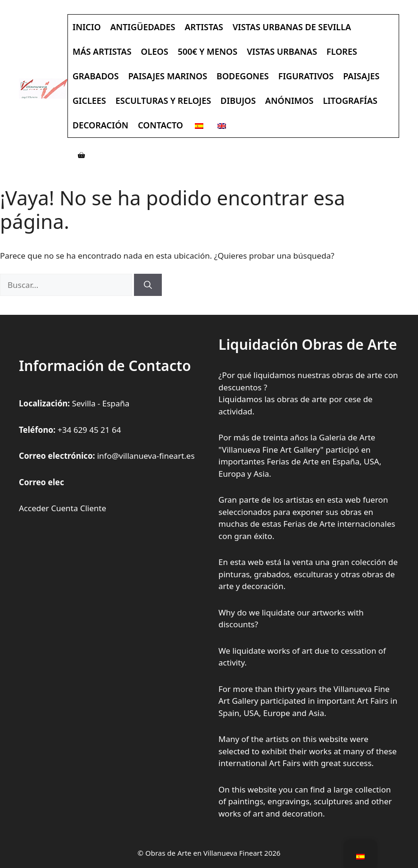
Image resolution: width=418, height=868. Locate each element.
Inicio (87, 27)
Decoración (100, 125)
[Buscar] (148, 285)
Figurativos (306, 76)
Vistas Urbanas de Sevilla (292, 27)
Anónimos (289, 101)
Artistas (204, 27)
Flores (342, 51)
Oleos (155, 51)
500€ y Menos (208, 51)
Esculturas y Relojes (163, 101)
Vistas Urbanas (282, 51)
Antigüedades (143, 27)
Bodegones (243, 76)
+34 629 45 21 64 (89, 430)
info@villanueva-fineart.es (146, 456)
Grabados (96, 76)
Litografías (350, 101)
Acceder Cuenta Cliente (63, 508)
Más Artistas (102, 51)
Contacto (160, 125)
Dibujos (238, 101)
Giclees (89, 101)
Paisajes (361, 76)
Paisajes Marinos (168, 76)
